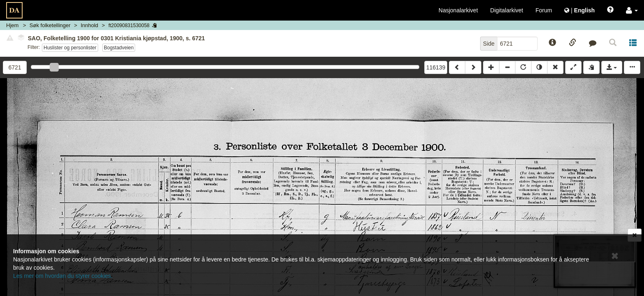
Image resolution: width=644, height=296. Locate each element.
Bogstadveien (119, 48)
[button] (632, 10)
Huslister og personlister (70, 48)
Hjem (12, 25)
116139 (436, 67)
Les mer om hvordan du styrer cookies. (63, 276)
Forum (544, 10)
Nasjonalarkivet (458, 10)
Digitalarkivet (507, 10)
